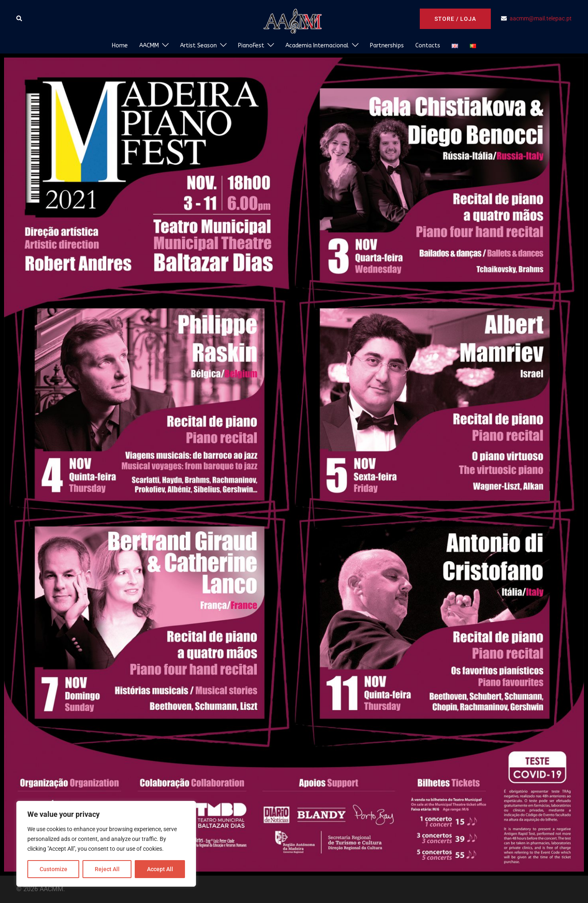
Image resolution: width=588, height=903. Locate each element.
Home (120, 46)
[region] (106, 844)
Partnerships (387, 46)
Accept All (160, 869)
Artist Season (198, 46)
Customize (53, 869)
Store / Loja (455, 19)
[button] (20, 19)
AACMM (149, 46)
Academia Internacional (317, 46)
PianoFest (251, 46)
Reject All (107, 869)
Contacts (428, 46)
